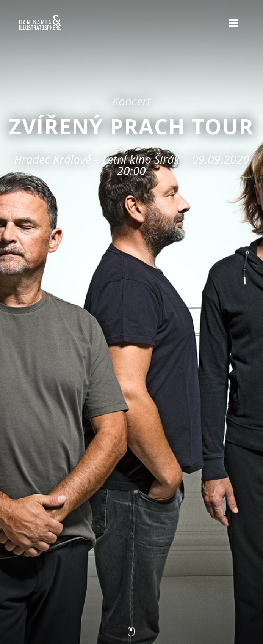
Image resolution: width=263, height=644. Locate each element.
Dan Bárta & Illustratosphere (40, 23)
